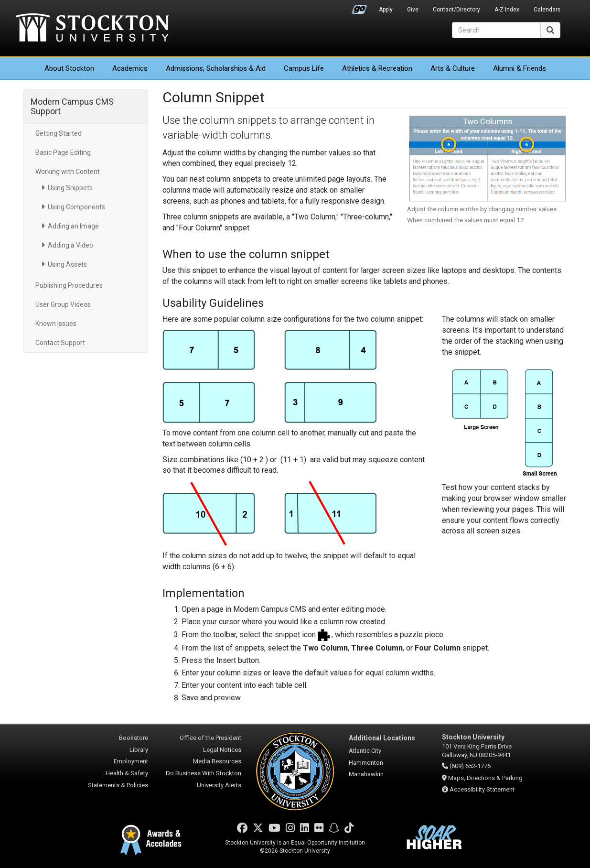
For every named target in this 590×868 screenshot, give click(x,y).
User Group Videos (63, 304)
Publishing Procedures (69, 285)
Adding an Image (73, 226)
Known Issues (56, 324)
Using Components (76, 207)
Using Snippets (70, 188)
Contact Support (60, 343)
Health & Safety (127, 773)
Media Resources (217, 761)
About (69, 68)
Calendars (547, 10)
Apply (386, 10)
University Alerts (219, 785)
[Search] (496, 30)
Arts (453, 68)
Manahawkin (366, 774)
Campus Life (304, 68)
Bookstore (134, 738)
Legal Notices (222, 750)
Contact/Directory (456, 10)
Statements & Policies (118, 785)
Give (413, 10)
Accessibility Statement (482, 789)
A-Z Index (507, 10)
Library (139, 750)
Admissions (216, 68)
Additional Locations (382, 738)
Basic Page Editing (63, 152)
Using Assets (67, 264)
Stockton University (92, 29)
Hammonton (366, 763)
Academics (130, 68)
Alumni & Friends (520, 68)
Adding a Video (70, 245)
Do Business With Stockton (204, 773)
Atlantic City (365, 751)
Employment (131, 761)
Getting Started (59, 133)
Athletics (377, 68)
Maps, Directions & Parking (485, 778)
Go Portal (359, 7)
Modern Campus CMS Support (72, 106)
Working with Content (68, 172)
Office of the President (210, 738)
